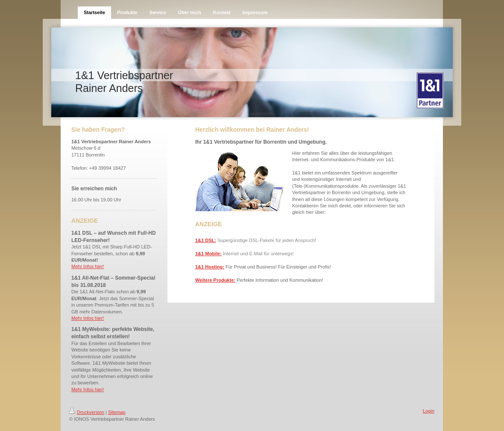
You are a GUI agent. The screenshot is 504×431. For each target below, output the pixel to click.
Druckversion (87, 412)
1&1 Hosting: (210, 267)
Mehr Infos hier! (88, 266)
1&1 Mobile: (208, 254)
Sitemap (117, 412)
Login (429, 411)
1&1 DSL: (206, 240)
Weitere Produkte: (215, 280)
